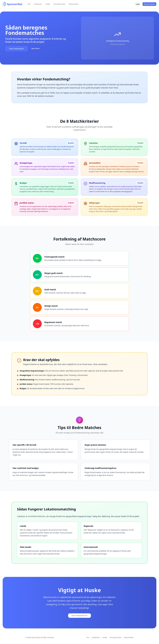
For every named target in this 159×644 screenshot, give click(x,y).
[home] (13, 4)
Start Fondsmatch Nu (79, 616)
